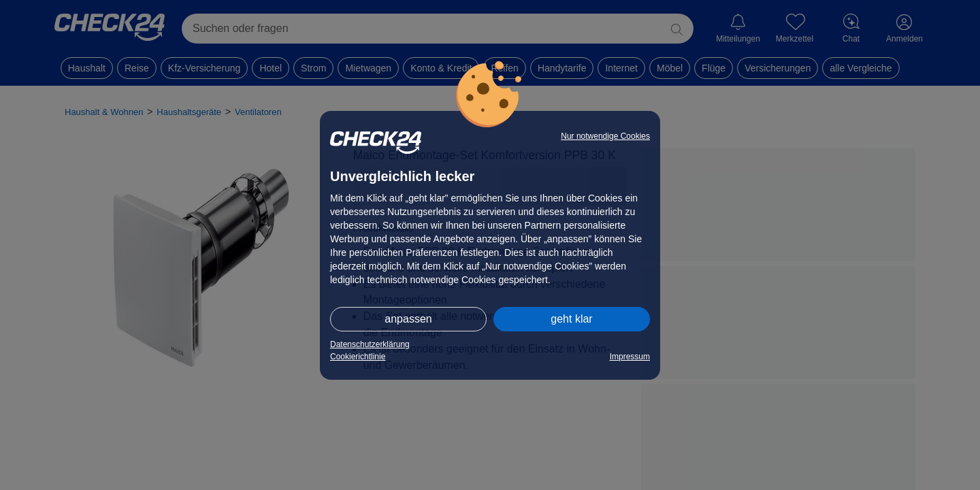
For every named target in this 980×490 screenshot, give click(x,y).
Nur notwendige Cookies (605, 136)
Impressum (630, 357)
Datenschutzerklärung (370, 344)
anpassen (408, 319)
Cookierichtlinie (358, 357)
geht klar (571, 319)
